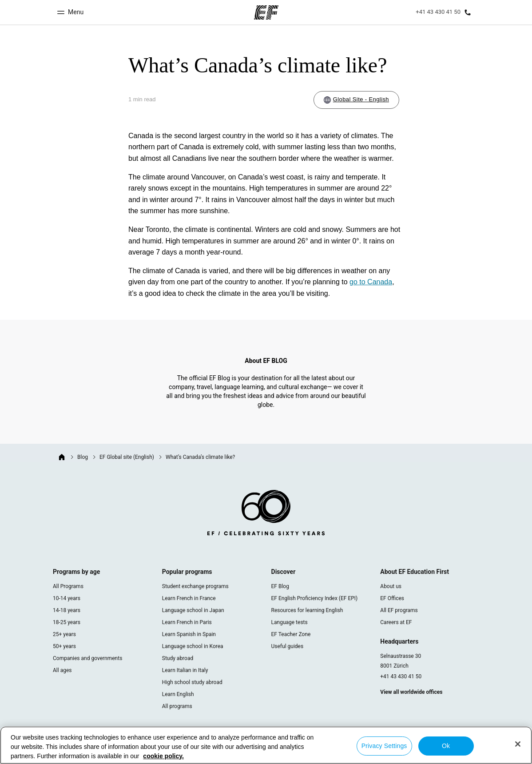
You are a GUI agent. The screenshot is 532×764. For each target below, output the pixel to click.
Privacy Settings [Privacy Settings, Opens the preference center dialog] (384, 746)
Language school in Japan (193, 610)
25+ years (64, 634)
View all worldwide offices (411, 692)
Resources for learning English (307, 610)
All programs (177, 706)
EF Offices (392, 598)
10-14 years (67, 598)
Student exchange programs (195, 586)
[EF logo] (266, 514)
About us (391, 586)
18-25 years (67, 622)
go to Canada (371, 282)
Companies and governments (87, 658)
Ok (446, 746)
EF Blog (280, 586)
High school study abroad (192, 682)
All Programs (68, 586)
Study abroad (178, 658)
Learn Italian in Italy (185, 670)
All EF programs (399, 610)
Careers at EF (396, 622)
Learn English (178, 694)
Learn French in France (189, 598)
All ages (62, 670)
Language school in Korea (193, 646)
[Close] (518, 744)
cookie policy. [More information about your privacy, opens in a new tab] (163, 756)
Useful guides (288, 646)
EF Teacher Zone (291, 634)
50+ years (64, 646)
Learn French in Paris (187, 622)
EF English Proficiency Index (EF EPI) (315, 598)
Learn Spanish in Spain (189, 634)
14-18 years (67, 610)
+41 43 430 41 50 (401, 676)
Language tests (290, 622)
